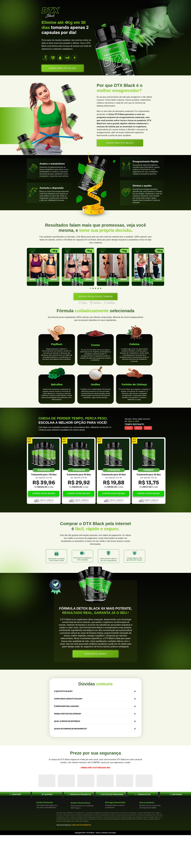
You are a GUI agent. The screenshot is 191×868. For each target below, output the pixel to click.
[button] (90, 288)
